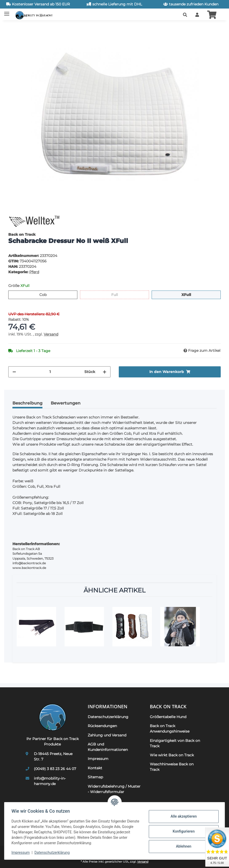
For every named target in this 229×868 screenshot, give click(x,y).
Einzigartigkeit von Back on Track (175, 743)
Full (118, 294)
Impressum (22, 852)
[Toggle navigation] (7, 12)
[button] (185, 15)
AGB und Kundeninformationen (108, 747)
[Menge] (50, 372)
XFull (191, 294)
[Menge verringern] (14, 372)
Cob (46, 294)
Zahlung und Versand (107, 735)
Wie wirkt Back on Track (172, 755)
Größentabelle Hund (168, 717)
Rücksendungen (102, 726)
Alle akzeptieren (182, 816)
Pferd (34, 272)
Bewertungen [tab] (66, 403)
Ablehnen (182, 846)
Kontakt (95, 768)
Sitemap (95, 777)
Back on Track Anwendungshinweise (170, 729)
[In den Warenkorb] (12, 27)
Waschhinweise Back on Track (172, 767)
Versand (51, 334)
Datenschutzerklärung (53, 852)
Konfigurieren (182, 831)
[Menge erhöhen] (105, 372)
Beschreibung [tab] (27, 403)
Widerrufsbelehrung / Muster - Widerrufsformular (114, 789)
